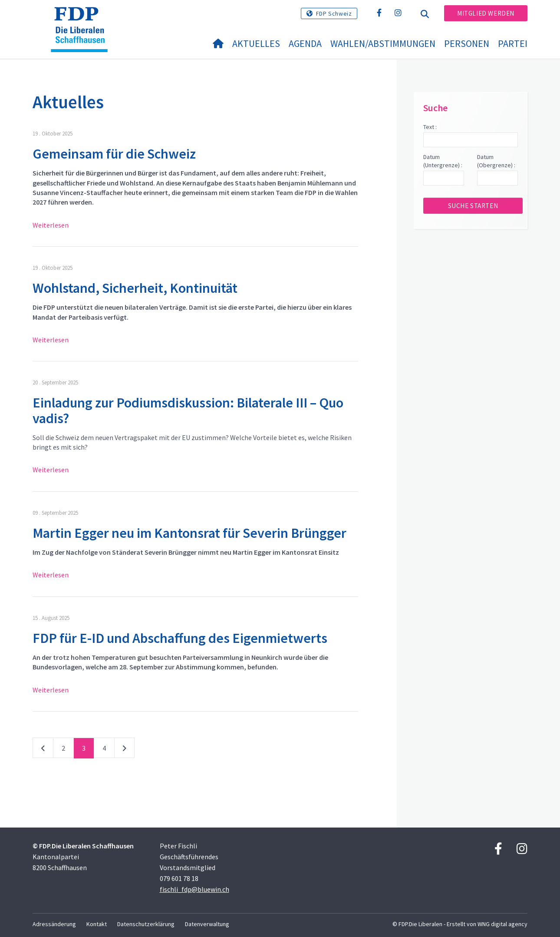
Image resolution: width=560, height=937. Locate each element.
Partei (513, 43)
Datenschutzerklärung (146, 924)
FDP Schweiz (334, 13)
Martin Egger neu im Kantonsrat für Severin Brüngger (189, 533)
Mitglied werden (486, 13)
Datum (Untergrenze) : (443, 161)
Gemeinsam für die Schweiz (114, 154)
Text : (430, 127)
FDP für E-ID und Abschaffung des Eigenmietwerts (180, 638)
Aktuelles (256, 43)
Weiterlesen (51, 225)
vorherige (43, 750)
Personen (467, 43)
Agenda (305, 43)
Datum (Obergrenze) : (496, 161)
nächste (124, 750)
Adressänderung (54, 924)
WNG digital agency (502, 924)
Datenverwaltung (207, 924)
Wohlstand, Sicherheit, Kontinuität (135, 288)
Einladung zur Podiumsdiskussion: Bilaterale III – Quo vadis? (188, 410)
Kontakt (97, 924)
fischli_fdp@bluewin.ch (194, 889)
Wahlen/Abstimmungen (383, 43)
